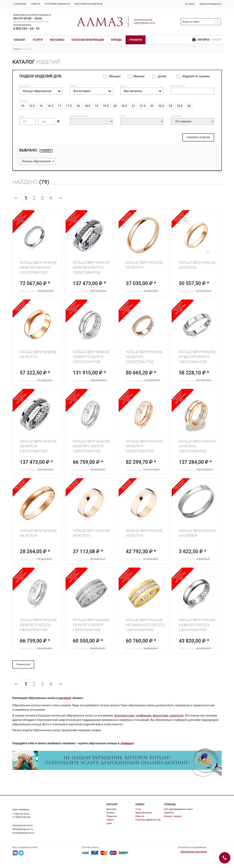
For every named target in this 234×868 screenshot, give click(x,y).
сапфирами (144, 716)
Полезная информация (88, 40)
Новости (140, 816)
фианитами (160, 716)
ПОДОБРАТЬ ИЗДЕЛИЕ (198, 137)
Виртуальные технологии (194, 852)
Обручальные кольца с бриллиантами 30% (20, 219)
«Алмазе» (127, 743)
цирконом (177, 716)
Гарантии (169, 813)
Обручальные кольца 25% (126, 217)
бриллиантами (124, 716)
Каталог (20, 40)
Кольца (110, 813)
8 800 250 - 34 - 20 (26, 29)
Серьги (110, 820)
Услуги (38, 40)
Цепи (109, 823)
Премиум (136, 40)
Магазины (57, 40)
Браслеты (112, 809)
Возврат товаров (173, 816)
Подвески (112, 816)
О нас (138, 809)
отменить (46, 151)
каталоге (65, 698)
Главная (17, 49)
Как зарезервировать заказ (178, 809)
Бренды (116, 40)
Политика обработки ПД (148, 820)
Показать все (23, 664)
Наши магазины (144, 813)
